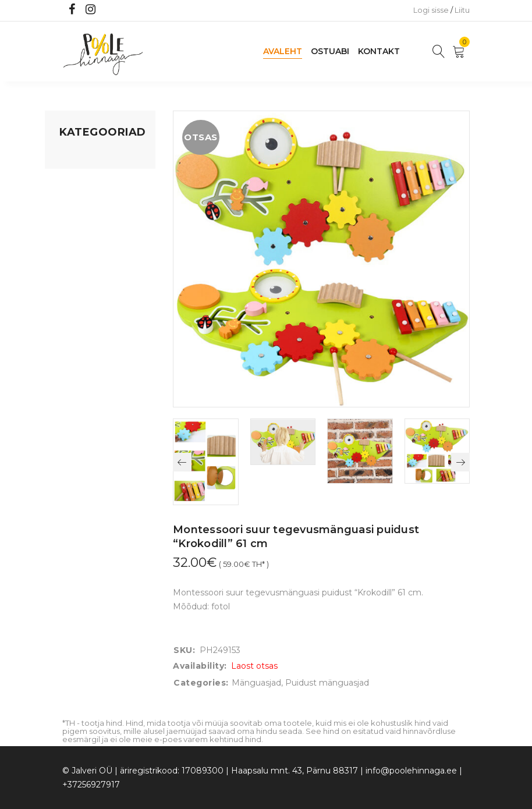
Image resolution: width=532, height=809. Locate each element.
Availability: (200, 666)
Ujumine (77, 324)
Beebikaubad (86, 258)
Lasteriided (82, 302)
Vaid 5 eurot (83, 346)
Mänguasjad (84, 157)
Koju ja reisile (85, 179)
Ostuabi (330, 51)
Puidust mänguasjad (327, 683)
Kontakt (379, 51)
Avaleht (283, 51)
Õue (68, 280)
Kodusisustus (86, 201)
